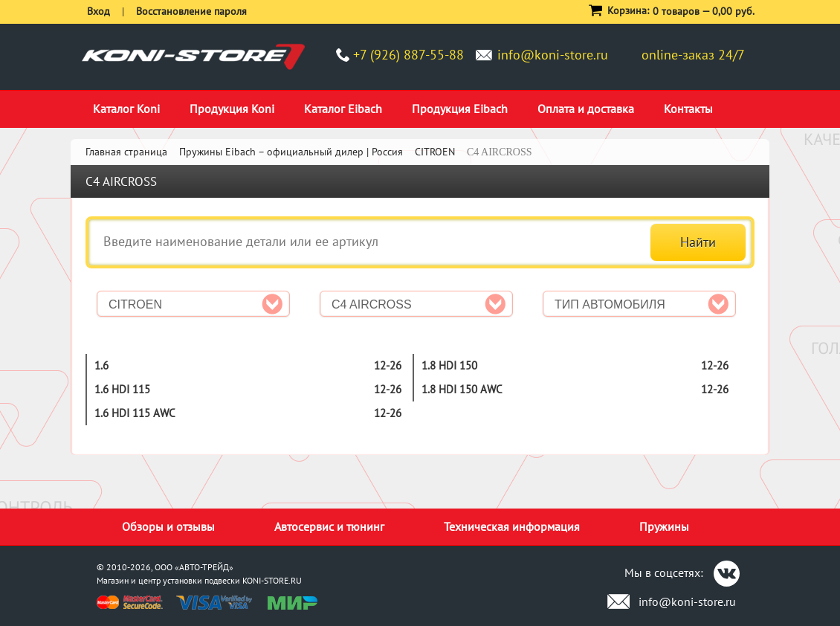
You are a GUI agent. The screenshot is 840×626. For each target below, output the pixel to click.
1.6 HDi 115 (122, 389)
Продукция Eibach (460, 109)
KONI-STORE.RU (272, 580)
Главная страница (126, 152)
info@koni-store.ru (553, 55)
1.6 (101, 365)
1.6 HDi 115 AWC (135, 413)
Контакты (688, 109)
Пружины (664, 526)
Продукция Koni (232, 109)
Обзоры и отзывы (168, 526)
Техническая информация (512, 526)
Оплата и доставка (586, 109)
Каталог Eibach (343, 109)
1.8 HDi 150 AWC (462, 389)
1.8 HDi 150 (449, 365)
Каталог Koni (126, 109)
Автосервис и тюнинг (329, 526)
